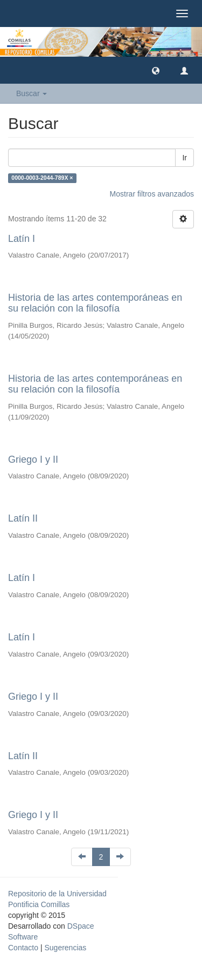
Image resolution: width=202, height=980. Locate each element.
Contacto (23, 948)
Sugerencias (65, 948)
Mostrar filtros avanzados (152, 194)
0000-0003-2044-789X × (42, 178)
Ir (184, 158)
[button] (156, 70)
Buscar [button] (32, 93)
